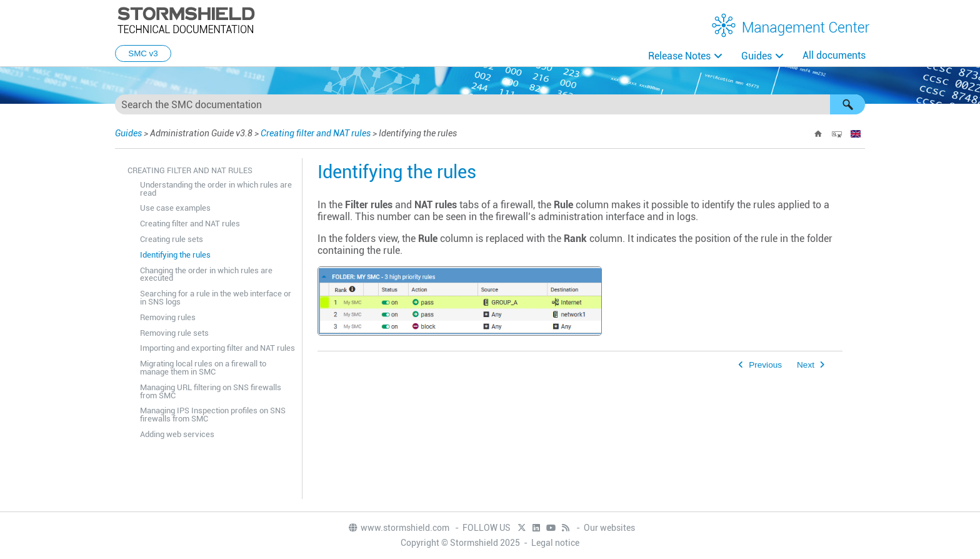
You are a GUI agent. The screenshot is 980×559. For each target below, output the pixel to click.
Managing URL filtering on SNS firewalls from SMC (211, 391)
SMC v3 (143, 53)
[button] (847, 104)
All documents (834, 55)
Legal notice (555, 543)
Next (806, 365)
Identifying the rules (175, 255)
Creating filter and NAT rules (316, 133)
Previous (765, 365)
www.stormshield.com (398, 528)
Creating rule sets (172, 239)
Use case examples (175, 208)
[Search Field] (490, 104)
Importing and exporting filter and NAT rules (217, 348)
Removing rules (168, 317)
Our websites (609, 528)
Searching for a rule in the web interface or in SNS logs (216, 298)
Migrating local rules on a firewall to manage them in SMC (203, 368)
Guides (757, 56)
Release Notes (679, 56)
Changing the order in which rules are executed (206, 274)
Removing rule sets (174, 333)
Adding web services (177, 434)
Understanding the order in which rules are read (216, 189)
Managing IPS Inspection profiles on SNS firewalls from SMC (213, 415)
